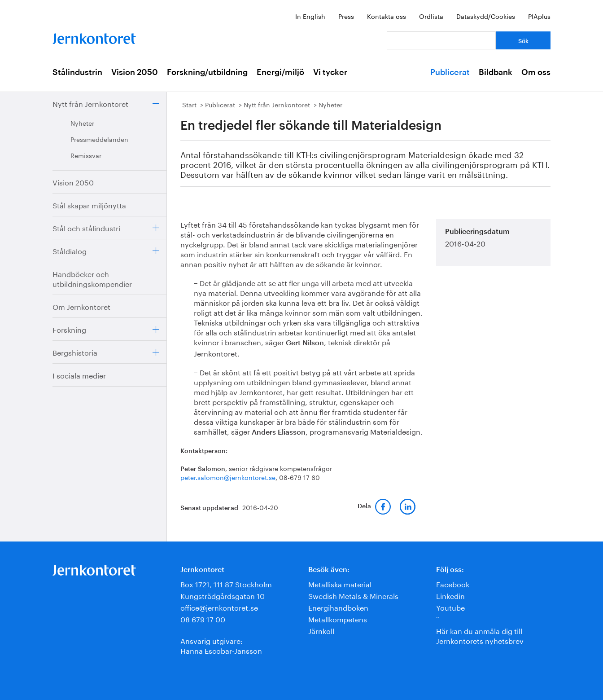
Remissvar (86, 155)
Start (189, 104)
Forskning (69, 329)
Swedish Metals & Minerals (353, 595)
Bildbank (496, 72)
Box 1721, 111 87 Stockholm (226, 583)
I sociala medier (79, 375)
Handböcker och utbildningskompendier (92, 278)
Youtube (450, 607)
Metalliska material (340, 583)
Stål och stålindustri (86, 227)
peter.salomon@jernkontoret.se (228, 477)
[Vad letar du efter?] (441, 40)
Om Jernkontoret (81, 306)
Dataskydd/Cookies (486, 16)
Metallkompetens (338, 619)
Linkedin (450, 595)
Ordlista (431, 16)
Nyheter (82, 123)
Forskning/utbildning (207, 72)
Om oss (536, 72)
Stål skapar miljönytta (89, 205)
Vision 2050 (135, 72)
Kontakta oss (387, 16)
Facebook (453, 583)
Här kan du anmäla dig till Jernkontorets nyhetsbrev (480, 635)
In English (310, 16)
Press (346, 16)
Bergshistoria (75, 352)
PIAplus (539, 16)
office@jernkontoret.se (219, 607)
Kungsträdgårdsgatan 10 (223, 595)
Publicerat (450, 72)
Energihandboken (338, 607)
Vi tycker (330, 72)
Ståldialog (70, 250)
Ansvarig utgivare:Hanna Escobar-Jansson (221, 645)
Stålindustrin (77, 72)
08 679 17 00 (203, 619)
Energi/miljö (280, 72)
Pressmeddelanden (99, 139)
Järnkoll (321, 630)
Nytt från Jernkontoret (90, 103)
